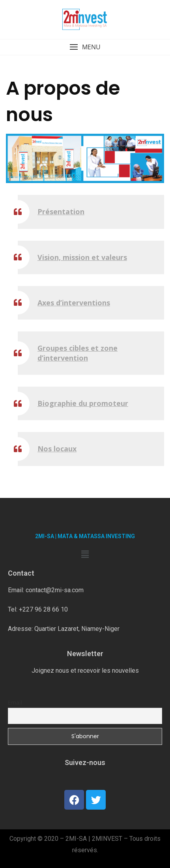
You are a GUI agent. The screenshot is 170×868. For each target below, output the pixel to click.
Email (15, 702)
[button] (85, 47)
